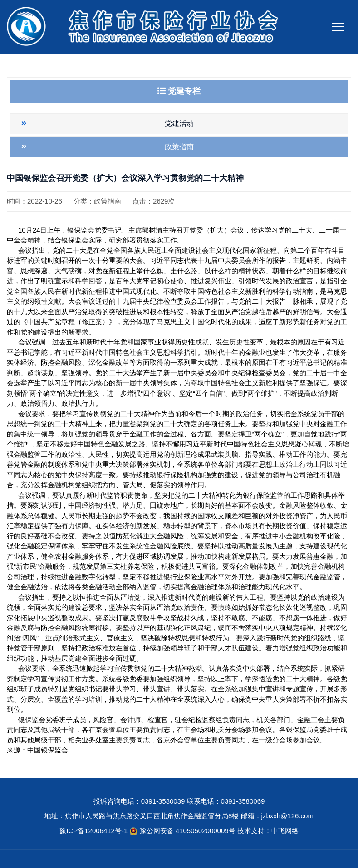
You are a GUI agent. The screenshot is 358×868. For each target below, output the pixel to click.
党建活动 (179, 124)
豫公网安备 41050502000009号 (189, 831)
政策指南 (179, 147)
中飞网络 (285, 831)
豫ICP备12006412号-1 (93, 831)
